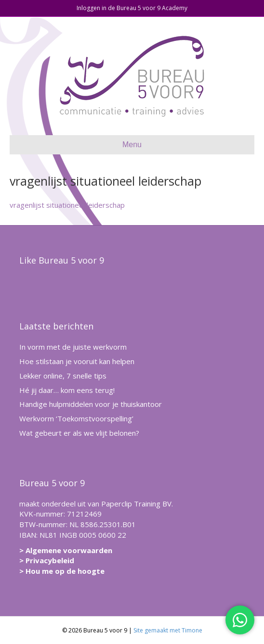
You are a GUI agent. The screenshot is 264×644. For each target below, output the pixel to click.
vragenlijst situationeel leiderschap (67, 205)
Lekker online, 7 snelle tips (63, 376)
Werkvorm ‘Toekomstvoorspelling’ (76, 418)
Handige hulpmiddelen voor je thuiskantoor (91, 404)
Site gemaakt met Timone (168, 630)
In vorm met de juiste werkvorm (73, 347)
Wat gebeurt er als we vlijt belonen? (79, 433)
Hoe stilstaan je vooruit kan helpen (77, 361)
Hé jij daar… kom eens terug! (67, 390)
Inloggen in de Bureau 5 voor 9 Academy (132, 8)
